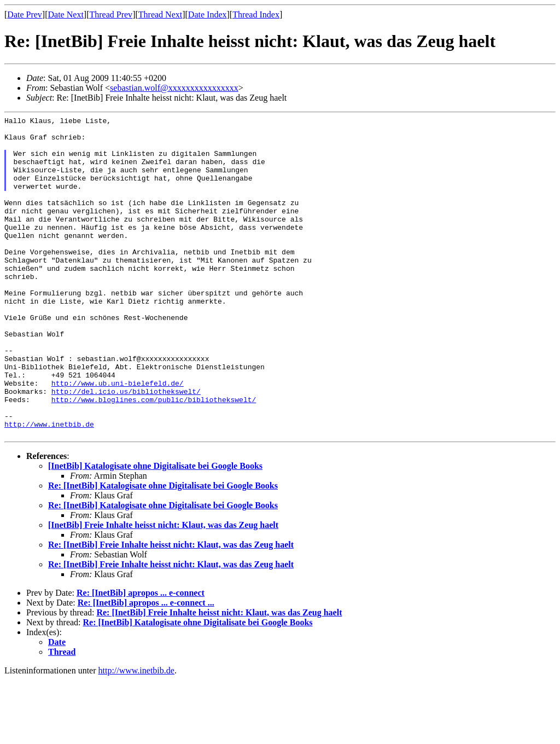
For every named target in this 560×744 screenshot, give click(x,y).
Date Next (66, 14)
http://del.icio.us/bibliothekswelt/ (126, 447)
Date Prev (25, 14)
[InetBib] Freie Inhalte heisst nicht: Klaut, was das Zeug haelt (163, 589)
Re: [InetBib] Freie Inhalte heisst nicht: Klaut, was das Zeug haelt (171, 609)
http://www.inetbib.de (49, 486)
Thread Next (160, 14)
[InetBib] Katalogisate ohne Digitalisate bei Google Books (155, 530)
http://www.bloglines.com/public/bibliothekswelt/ (154, 457)
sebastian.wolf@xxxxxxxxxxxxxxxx (174, 88)
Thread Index (256, 14)
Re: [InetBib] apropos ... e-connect (141, 657)
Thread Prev (111, 14)
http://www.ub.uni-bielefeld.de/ (118, 437)
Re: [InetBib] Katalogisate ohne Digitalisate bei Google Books (163, 550)
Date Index (208, 14)
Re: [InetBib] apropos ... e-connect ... (146, 667)
